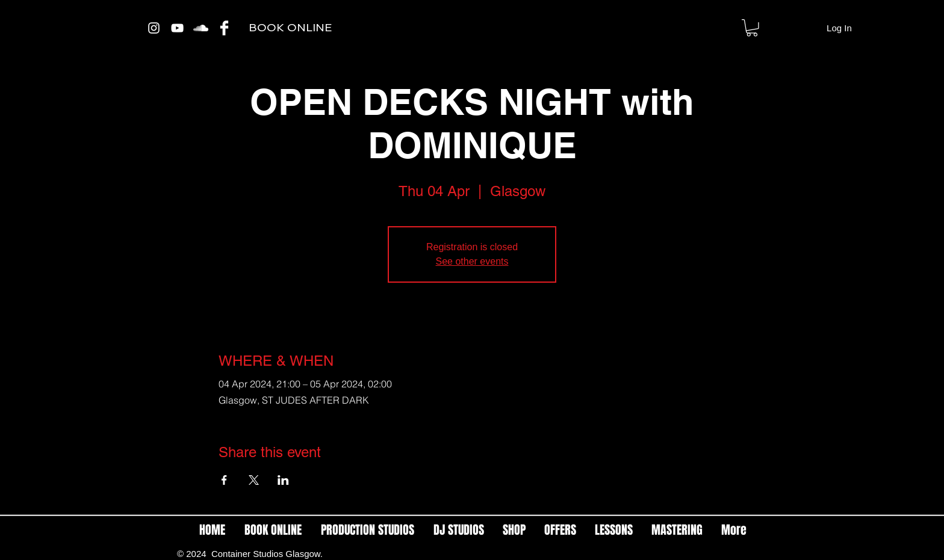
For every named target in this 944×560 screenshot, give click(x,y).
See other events (472, 261)
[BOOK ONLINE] (290, 28)
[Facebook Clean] (224, 28)
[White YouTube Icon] (177, 28)
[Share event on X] (254, 480)
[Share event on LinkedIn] (283, 480)
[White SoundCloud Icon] (201, 28)
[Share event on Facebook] (224, 480)
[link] (752, 28)
